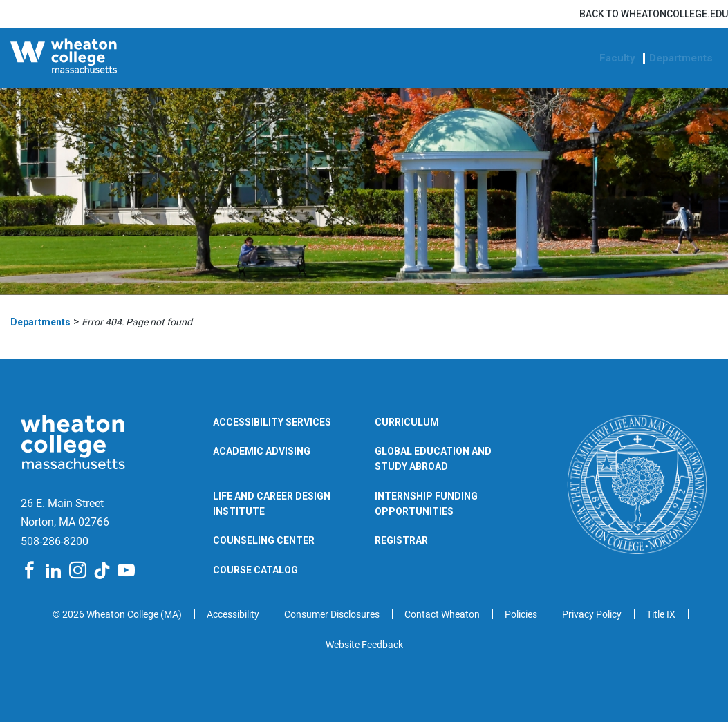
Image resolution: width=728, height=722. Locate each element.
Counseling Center (264, 540)
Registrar (401, 540)
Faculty (617, 58)
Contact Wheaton (442, 614)
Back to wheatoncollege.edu (654, 14)
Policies (521, 614)
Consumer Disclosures (332, 614)
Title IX (661, 614)
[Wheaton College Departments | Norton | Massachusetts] (96, 58)
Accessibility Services (272, 422)
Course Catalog (255, 570)
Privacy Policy (592, 614)
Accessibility (233, 614)
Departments (681, 58)
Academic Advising (262, 451)
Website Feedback (364, 645)
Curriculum (407, 422)
